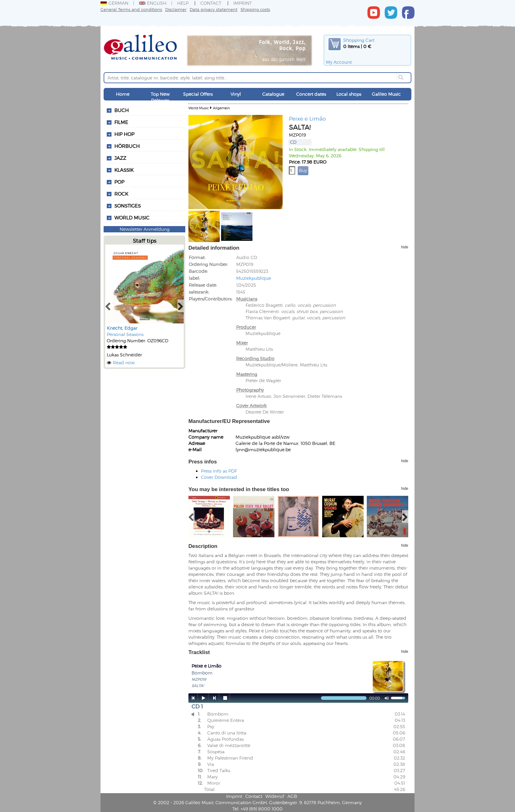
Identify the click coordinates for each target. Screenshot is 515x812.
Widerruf (275, 796)
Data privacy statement (214, 9)
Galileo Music (386, 94)
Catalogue (273, 94)
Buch (122, 110)
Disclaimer (176, 9)
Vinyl (236, 94)
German (114, 3)
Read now (124, 363)
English (153, 3)
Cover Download (219, 477)
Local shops (349, 94)
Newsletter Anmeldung (145, 229)
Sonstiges (127, 206)
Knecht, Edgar (122, 328)
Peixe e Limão (307, 118)
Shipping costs (255, 9)
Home (123, 94)
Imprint (243, 3)
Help (183, 3)
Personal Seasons (125, 334)
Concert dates (311, 94)
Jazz (120, 158)
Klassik (124, 170)
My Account (339, 62)
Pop (119, 182)
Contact (211, 3)
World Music (132, 218)
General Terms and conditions (131, 9)
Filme (121, 122)
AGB (292, 796)
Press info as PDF (219, 471)
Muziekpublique (254, 278)
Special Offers (198, 94)
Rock (121, 194)
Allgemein (221, 108)
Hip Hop (124, 134)
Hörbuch (127, 146)
